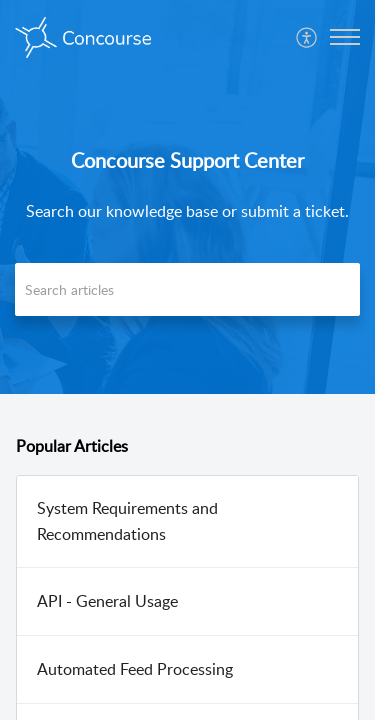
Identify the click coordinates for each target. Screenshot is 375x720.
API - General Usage (107, 601)
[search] (187, 289)
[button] (307, 37)
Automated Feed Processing (135, 669)
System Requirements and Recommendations (127, 521)
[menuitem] (307, 37)
